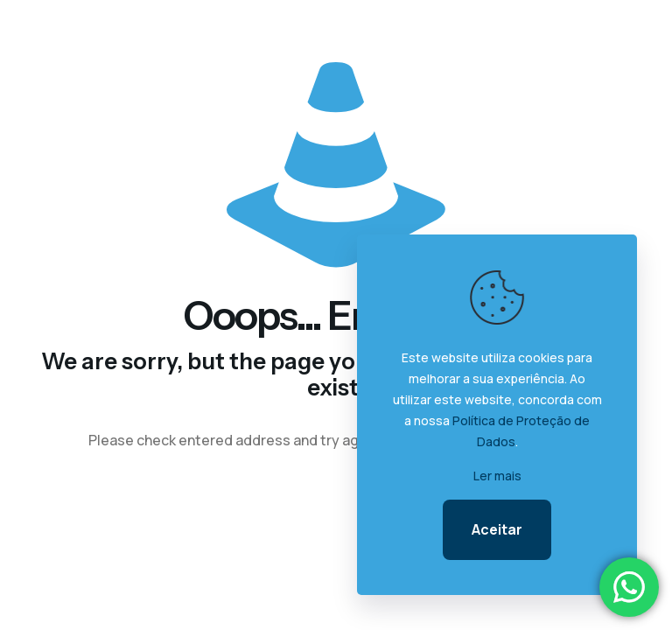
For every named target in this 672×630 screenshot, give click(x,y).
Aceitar (497, 529)
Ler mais (497, 476)
